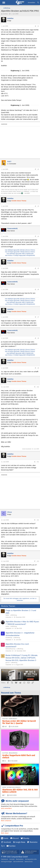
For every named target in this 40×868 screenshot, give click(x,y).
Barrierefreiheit (18, 862)
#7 (38, 317)
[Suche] (38, 3)
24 (4, 761)
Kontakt (12, 859)
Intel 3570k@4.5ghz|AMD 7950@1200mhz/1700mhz (20, 252)
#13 (38, 561)
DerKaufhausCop (10, 649)
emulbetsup (9, 638)
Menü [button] (4, 3)
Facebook (7, 842)
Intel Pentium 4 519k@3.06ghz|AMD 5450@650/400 (20, 255)
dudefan (5, 14)
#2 (38, 169)
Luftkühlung (13, 615)
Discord (16, 838)
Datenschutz (29, 862)
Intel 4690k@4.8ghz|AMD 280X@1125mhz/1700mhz (20, 250)
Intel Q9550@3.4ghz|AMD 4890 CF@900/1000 (20, 254)
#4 (38, 236)
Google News (20, 842)
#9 (38, 368)
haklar (7, 615)
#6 (38, 289)
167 (5, 727)
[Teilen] (35, 26)
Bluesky (26, 838)
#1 (38, 26)
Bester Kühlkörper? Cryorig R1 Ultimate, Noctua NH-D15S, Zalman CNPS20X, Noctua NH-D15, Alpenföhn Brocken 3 (22, 658)
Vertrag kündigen (7, 862)
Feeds (6, 838)
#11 (38, 462)
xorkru (7, 626)
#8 (38, 338)
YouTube (12, 846)
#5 (38, 268)
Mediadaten (20, 859)
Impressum (5, 859)
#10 (38, 387)
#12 (38, 520)
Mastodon (34, 842)
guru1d (8, 663)
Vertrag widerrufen (31, 859)
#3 (38, 206)
